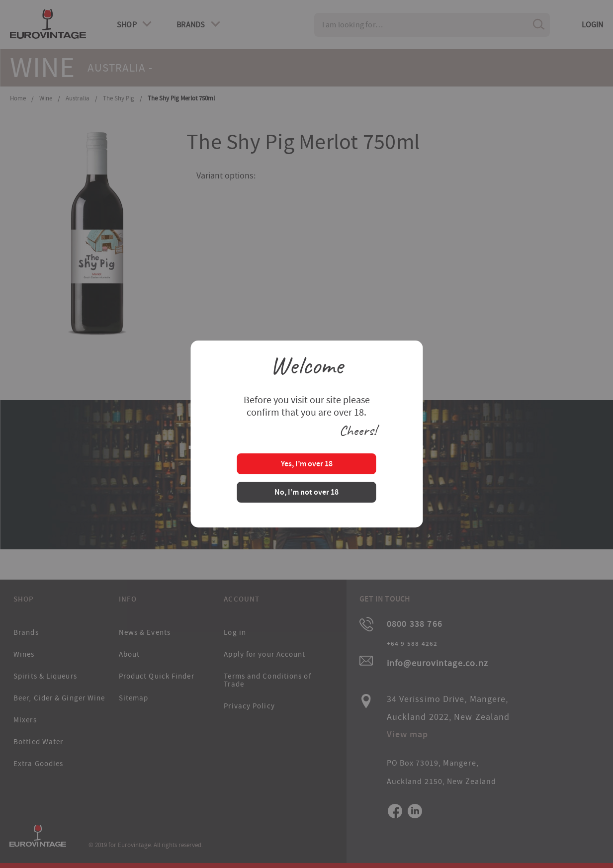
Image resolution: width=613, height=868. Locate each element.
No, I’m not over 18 (306, 493)
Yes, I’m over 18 (307, 465)
